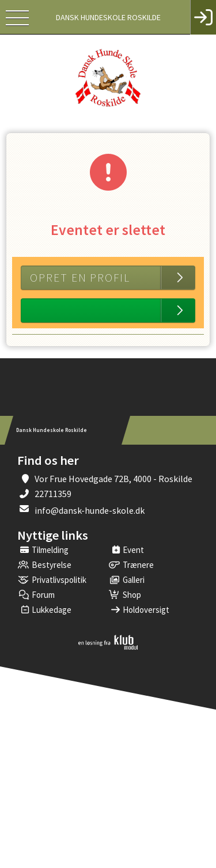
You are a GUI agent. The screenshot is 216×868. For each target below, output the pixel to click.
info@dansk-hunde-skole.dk (90, 510)
